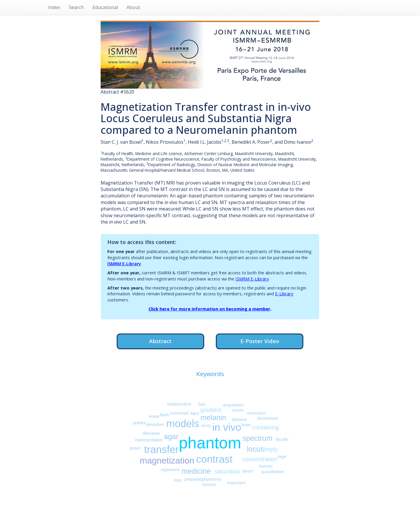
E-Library (284, 294)
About (133, 7)
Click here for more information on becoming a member (209, 309)
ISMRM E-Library (124, 264)
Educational (105, 7)
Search (76, 7)
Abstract (160, 341)
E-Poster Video (260, 341)
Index (54, 7)
